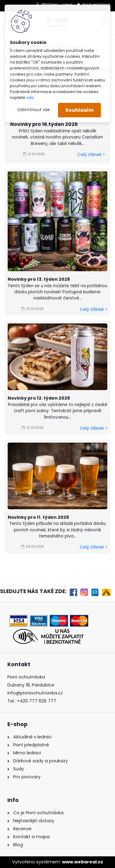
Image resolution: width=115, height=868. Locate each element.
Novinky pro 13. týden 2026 (39, 279)
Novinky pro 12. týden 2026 (39, 398)
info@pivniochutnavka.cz (35, 693)
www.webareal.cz (82, 862)
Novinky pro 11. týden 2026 (38, 517)
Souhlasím (79, 110)
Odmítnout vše (33, 110)
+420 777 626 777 (36, 701)
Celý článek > (91, 155)
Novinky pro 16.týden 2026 (44, 124)
